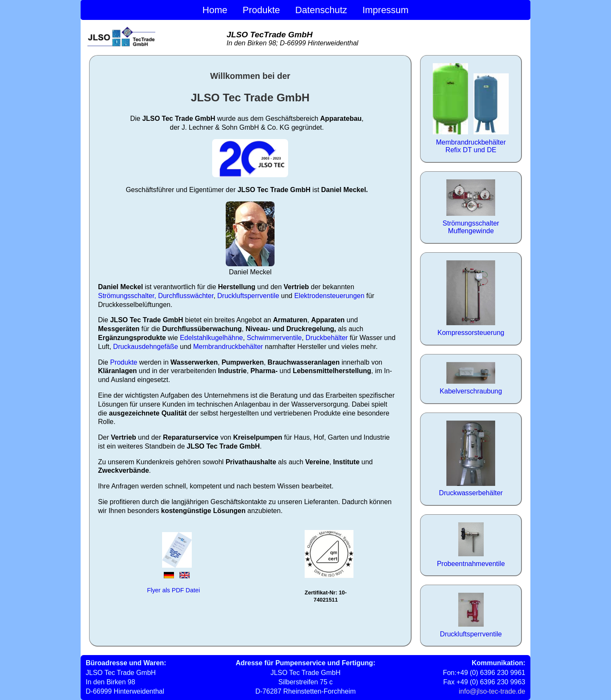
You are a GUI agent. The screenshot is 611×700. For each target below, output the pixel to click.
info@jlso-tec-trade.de (492, 691)
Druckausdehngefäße (146, 347)
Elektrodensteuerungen (329, 296)
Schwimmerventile (274, 338)
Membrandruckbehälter (228, 347)
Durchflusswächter (186, 296)
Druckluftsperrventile (248, 296)
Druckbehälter (327, 338)
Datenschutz (321, 10)
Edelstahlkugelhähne (212, 338)
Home (215, 10)
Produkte (261, 10)
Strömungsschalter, (127, 296)
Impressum (385, 10)
